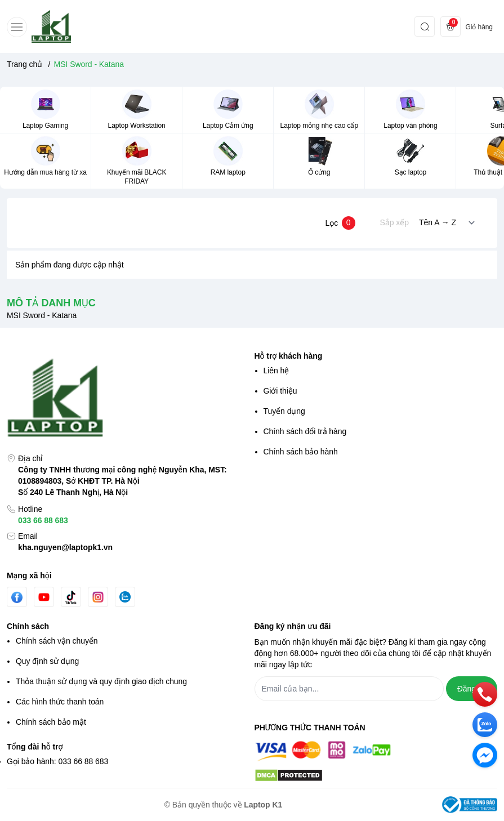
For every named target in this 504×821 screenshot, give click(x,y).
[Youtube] (44, 597)
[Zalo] (125, 597)
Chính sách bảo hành (301, 452)
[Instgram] (98, 597)
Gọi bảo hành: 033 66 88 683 (57, 761)
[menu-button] (17, 27)
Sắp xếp (394, 222)
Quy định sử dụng (47, 661)
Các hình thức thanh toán (60, 702)
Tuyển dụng (284, 411)
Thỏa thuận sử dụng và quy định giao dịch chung (101, 681)
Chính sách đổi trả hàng (305, 431)
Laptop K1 (263, 805)
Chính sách (28, 626)
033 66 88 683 (43, 520)
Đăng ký (472, 689)
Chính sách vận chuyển (57, 641)
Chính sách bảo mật (51, 722)
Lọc (340, 223)
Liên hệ (276, 371)
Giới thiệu (280, 391)
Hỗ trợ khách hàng (289, 356)
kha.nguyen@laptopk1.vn (65, 547)
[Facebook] (17, 597)
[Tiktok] (71, 597)
